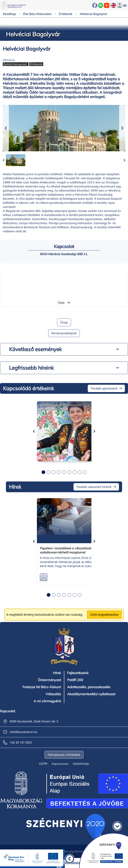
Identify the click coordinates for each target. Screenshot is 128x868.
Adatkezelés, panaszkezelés (89, 687)
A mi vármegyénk (47, 701)
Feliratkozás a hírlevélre (64, 755)
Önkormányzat (49, 680)
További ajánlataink (104, 388)
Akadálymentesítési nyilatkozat (91, 694)
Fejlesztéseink (78, 673)
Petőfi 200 (75, 680)
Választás (53, 694)
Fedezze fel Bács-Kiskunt (42, 687)
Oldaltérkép (81, 764)
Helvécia (9, 60)
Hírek (57, 673)
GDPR (43, 764)
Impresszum (60, 764)
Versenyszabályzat (64, 333)
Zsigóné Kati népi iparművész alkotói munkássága (61, 407)
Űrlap (64, 322)
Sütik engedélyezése (104, 615)
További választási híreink (94, 487)
